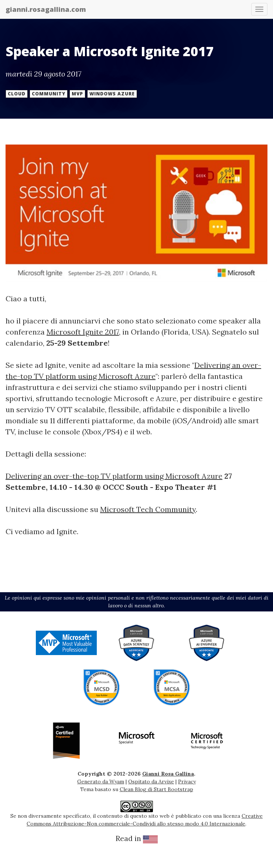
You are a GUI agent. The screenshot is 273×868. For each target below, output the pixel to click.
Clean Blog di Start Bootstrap (156, 789)
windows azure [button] (112, 94)
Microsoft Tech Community (148, 509)
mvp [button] (77, 94)
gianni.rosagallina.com (46, 9)
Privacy (187, 781)
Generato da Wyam (101, 781)
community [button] (49, 94)
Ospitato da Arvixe (151, 781)
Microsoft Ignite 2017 (83, 332)
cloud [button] (17, 94)
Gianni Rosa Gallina (168, 774)
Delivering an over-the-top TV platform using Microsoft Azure (114, 476)
